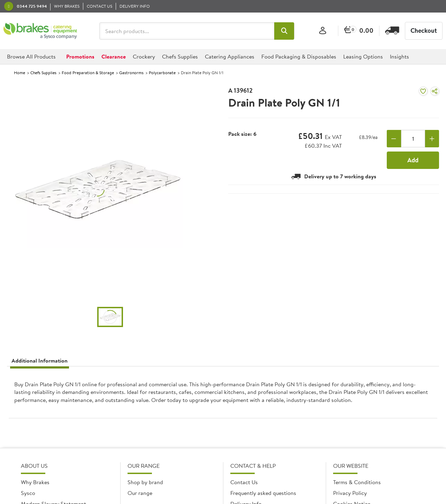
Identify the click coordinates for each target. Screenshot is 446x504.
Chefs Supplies (43, 73)
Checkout (424, 30)
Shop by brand (145, 482)
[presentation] (223, 395)
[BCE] (40, 31)
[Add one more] (432, 139)
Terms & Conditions (357, 482)
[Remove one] (394, 139)
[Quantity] (413, 139)
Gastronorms (131, 73)
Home (20, 73)
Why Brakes (35, 482)
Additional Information (40, 360)
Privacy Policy (350, 493)
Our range (140, 493)
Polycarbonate (162, 73)
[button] (284, 31)
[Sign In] (323, 31)
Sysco (28, 493)
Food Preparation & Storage (88, 73)
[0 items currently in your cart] (359, 31)
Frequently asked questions (263, 493)
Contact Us (244, 482)
